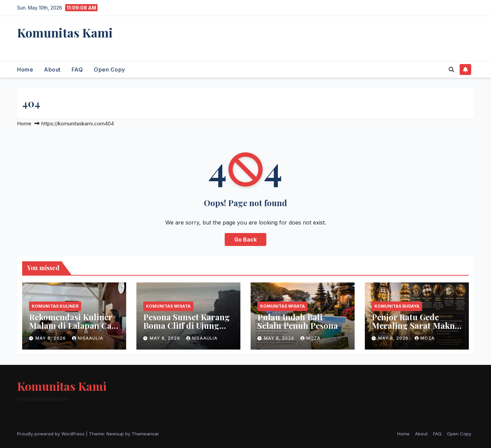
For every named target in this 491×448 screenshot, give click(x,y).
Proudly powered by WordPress (51, 434)
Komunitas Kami (65, 32)
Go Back (245, 240)
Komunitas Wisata (168, 306)
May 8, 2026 (51, 338)
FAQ (77, 69)
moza (310, 338)
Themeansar (145, 434)
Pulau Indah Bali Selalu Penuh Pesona (298, 321)
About (52, 69)
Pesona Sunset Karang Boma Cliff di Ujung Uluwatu (187, 325)
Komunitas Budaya (397, 306)
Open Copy (109, 69)
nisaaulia (88, 338)
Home (25, 69)
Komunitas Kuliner (55, 306)
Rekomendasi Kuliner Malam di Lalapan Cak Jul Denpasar (73, 325)
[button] (451, 69)
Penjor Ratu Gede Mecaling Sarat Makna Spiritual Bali (415, 325)
